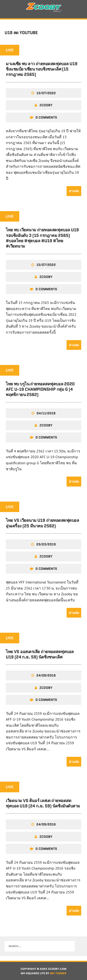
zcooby (46, 105)
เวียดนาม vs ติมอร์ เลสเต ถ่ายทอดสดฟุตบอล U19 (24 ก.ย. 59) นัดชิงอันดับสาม (43, 803)
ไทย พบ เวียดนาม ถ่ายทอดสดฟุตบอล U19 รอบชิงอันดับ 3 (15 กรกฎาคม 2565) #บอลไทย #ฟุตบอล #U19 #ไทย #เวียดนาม (42, 238)
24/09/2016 (46, 675)
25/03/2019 (46, 544)
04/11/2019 (46, 413)
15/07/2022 (46, 93)
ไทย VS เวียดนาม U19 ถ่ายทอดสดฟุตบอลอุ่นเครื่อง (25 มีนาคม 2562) (42, 523)
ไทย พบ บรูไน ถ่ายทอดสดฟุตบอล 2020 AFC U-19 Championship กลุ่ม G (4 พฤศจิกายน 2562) (40, 389)
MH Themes (58, 973)
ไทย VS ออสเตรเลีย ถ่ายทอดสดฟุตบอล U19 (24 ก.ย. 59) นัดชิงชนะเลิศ (40, 654)
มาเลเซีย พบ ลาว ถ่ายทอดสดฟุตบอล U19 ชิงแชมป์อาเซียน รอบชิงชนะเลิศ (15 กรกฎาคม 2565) (42, 69)
